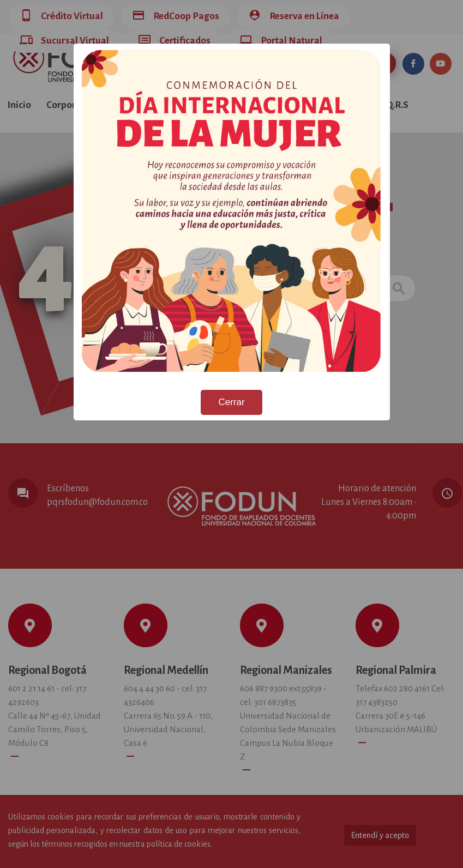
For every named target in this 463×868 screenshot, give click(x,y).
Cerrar (231, 402)
